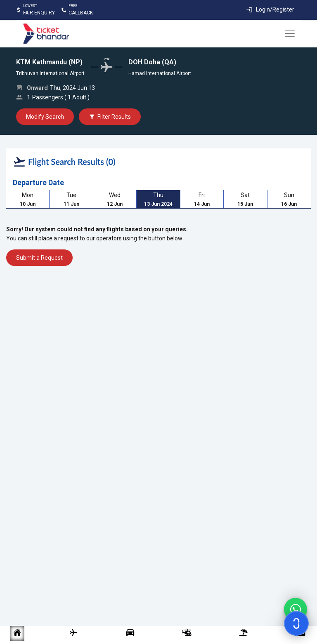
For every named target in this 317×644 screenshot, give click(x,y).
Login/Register (275, 9)
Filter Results (110, 117)
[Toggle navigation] (290, 33)
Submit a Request (39, 258)
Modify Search (45, 117)
